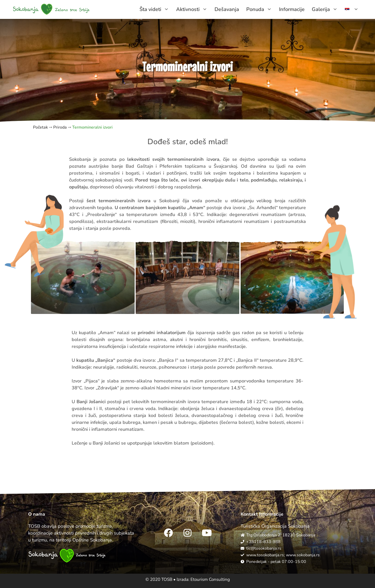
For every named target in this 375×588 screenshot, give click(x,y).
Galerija (326, 9)
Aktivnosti (194, 9)
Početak (40, 127)
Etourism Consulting (210, 579)
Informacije (292, 9)
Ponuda (261, 9)
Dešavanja (227, 9)
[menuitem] (352, 9)
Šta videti (156, 9)
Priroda (60, 127)
